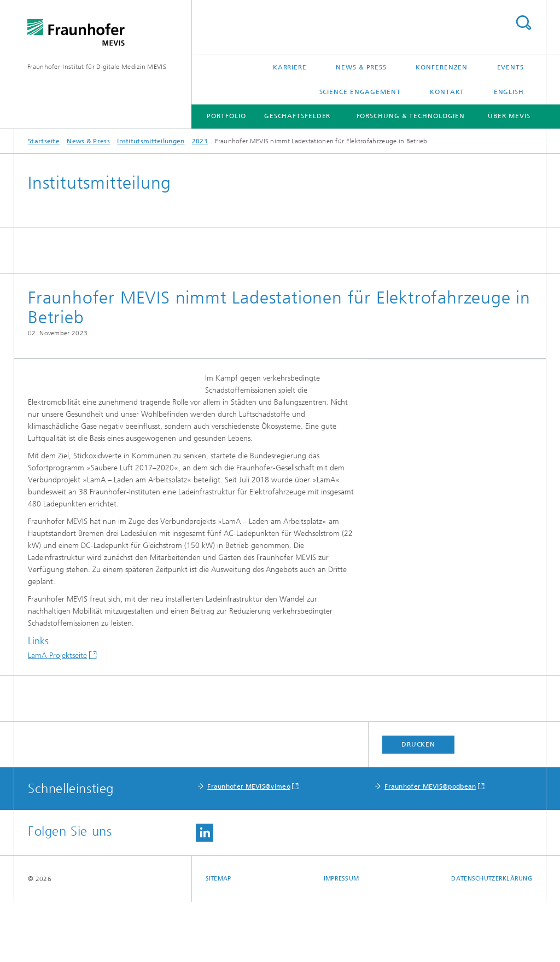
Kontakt (447, 92)
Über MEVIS (509, 116)
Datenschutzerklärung (492, 939)
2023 (200, 141)
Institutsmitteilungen (151, 141)
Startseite (44, 141)
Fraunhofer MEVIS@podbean (430, 847)
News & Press (361, 67)
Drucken (418, 804)
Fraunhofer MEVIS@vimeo (249, 847)
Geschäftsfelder (297, 116)
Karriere (290, 67)
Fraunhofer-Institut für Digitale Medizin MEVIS (97, 67)
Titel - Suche (523, 23)
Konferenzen (442, 67)
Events (511, 67)
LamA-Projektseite (57, 716)
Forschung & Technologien (411, 116)
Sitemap (218, 939)
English (509, 92)
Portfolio (226, 116)
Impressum (341, 939)
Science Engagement (360, 92)
